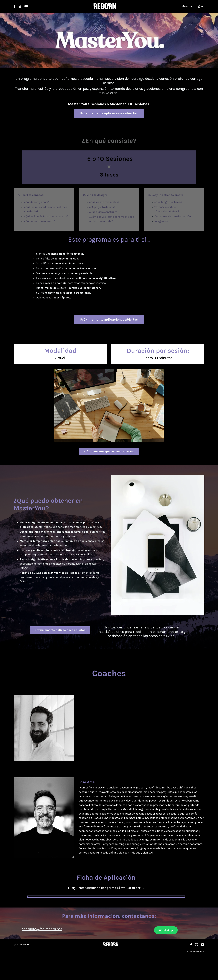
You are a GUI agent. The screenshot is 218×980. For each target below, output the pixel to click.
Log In (199, 6)
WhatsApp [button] (166, 931)
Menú (187, 6)
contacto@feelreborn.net (42, 930)
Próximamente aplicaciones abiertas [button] (109, 113)
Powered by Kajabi (195, 953)
